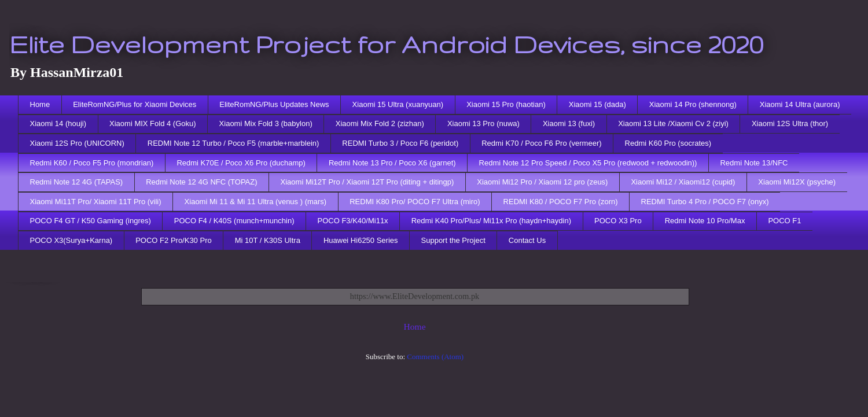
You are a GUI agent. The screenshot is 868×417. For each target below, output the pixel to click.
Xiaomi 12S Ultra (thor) (790, 123)
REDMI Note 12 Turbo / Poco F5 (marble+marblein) (233, 143)
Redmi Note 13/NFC (754, 163)
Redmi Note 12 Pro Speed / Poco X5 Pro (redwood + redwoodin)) (588, 163)
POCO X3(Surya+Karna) (71, 240)
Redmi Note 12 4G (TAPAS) (77, 182)
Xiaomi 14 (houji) (58, 123)
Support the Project (453, 240)
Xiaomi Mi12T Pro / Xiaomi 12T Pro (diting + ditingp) (367, 182)
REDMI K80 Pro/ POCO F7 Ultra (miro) (415, 202)
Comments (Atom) (435, 357)
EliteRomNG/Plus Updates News (274, 104)
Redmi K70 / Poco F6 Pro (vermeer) (541, 143)
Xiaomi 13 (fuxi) (569, 123)
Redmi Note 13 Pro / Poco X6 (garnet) (392, 163)
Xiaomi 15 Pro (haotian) (506, 104)
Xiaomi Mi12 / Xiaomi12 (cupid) (683, 182)
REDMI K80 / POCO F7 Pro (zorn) (561, 202)
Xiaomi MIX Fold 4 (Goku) (153, 123)
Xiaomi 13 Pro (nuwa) (483, 123)
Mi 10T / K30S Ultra (268, 240)
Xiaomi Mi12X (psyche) (797, 182)
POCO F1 (784, 221)
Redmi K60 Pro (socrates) (668, 143)
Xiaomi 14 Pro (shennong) (693, 104)
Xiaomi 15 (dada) (597, 104)
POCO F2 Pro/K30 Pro (174, 240)
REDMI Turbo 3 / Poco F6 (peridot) (400, 143)
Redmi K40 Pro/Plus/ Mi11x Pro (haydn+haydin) (491, 221)
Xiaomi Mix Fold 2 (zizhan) (380, 123)
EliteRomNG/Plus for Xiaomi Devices (135, 104)
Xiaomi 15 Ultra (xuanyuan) (398, 104)
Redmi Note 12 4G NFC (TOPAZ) (201, 182)
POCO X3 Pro (618, 221)
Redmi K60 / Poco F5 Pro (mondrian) (92, 163)
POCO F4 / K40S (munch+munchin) (234, 221)
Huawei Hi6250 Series (361, 240)
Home (40, 104)
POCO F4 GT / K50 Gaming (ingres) (91, 221)
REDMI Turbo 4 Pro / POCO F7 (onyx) (705, 202)
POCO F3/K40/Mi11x (353, 221)
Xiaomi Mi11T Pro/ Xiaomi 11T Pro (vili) (96, 202)
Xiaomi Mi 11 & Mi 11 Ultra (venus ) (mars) (256, 202)
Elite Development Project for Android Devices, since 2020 (386, 44)
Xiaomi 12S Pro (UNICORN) (77, 143)
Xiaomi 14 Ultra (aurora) (800, 104)
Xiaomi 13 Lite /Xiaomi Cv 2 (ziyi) (673, 123)
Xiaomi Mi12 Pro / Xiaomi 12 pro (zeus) (542, 182)
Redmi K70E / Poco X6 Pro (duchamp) (241, 163)
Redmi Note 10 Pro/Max (705, 221)
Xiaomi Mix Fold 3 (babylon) (266, 123)
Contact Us (527, 240)
